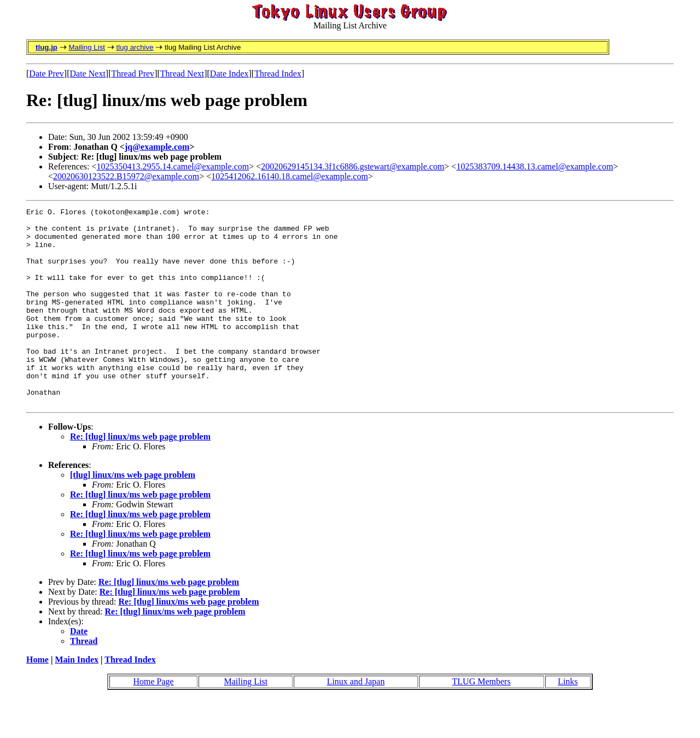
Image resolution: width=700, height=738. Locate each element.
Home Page (153, 721)
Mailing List (87, 47)
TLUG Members (482, 721)
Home (37, 699)
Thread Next (182, 74)
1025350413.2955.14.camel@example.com (173, 166)
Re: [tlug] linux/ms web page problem (140, 476)
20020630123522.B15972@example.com (126, 176)
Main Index (77, 699)
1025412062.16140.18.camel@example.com (290, 176)
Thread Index (278, 74)
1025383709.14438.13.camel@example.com (535, 166)
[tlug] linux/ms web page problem (133, 514)
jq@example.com (157, 147)
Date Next (88, 74)
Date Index (229, 74)
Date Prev (46, 74)
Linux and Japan (356, 721)
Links (568, 721)
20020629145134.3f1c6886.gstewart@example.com (352, 166)
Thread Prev (133, 74)
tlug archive (135, 47)
